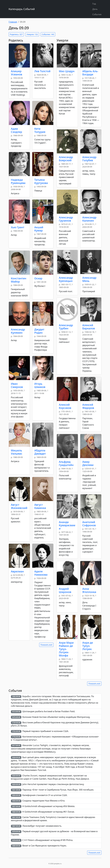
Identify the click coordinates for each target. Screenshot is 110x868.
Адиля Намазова (41, 573)
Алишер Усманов (17, 73)
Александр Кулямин (18, 331)
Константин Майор (19, 280)
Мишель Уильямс (17, 452)
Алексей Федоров (88, 406)
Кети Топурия (40, 130)
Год (94, 4)
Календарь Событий (22, 9)
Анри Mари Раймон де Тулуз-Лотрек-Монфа (66, 649)
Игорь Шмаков (40, 385)
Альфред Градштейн (66, 463)
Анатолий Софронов (89, 524)
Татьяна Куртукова (41, 181)
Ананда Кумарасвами (67, 525)
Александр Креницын (66, 279)
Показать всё (46, 645)
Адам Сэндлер (17, 130)
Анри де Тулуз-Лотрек (88, 646)
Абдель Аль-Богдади (90, 73)
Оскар (38, 278)
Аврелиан (17, 571)
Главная (13, 22)
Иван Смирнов (17, 385)
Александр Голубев (89, 159)
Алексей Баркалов (89, 327)
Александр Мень (89, 279)
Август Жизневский (19, 506)
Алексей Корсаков (65, 406)
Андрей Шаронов (65, 590)
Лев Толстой (42, 71)
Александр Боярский (66, 159)
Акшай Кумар (39, 229)
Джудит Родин (39, 331)
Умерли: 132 (32, 34)
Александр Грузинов (66, 219)
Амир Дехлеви (88, 463)
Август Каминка (40, 506)
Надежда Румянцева (18, 181)
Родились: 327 (16, 34)
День (95, 9)
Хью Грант (18, 227)
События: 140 (48, 34)
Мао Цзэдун (67, 71)
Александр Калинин (89, 219)
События (97, 14)
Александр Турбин (66, 327)
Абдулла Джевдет (40, 452)
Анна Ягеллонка (89, 590)
